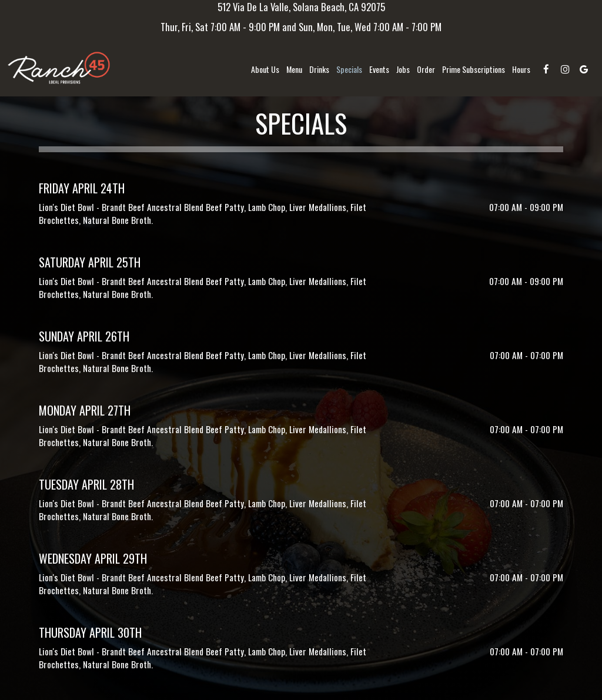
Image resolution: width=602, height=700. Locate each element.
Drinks (319, 69)
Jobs (403, 69)
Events (379, 69)
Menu (294, 69)
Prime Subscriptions (474, 69)
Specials (349, 69)
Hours (521, 69)
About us (265, 69)
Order (426, 69)
